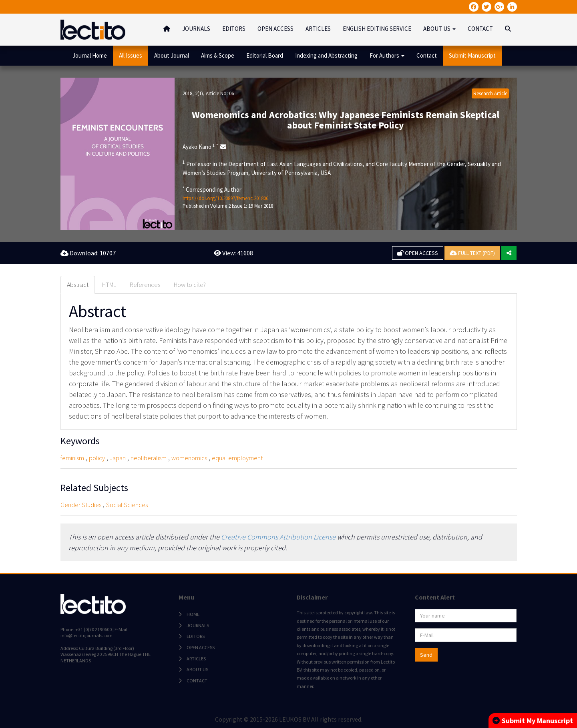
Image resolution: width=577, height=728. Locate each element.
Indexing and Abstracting (326, 55)
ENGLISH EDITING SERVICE (377, 29)
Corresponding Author (212, 189)
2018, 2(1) (193, 93)
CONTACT (480, 29)
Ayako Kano (200, 146)
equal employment (237, 458)
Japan (118, 458)
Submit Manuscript (472, 55)
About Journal (172, 55)
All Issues (131, 55)
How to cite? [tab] (190, 285)
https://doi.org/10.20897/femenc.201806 (225, 198)
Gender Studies (81, 505)
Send (426, 655)
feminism (72, 458)
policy (97, 458)
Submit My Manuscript (533, 721)
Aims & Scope (218, 55)
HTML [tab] (109, 285)
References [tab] (145, 285)
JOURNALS (196, 29)
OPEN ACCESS (275, 29)
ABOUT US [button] (439, 29)
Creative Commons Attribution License (278, 537)
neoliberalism (149, 458)
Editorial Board (265, 55)
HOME (193, 615)
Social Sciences (127, 505)
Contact (427, 55)
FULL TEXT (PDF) (472, 253)
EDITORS (234, 29)
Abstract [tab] (78, 285)
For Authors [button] (387, 55)
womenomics (189, 458)
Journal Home (90, 55)
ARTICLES (318, 29)
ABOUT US (197, 670)
